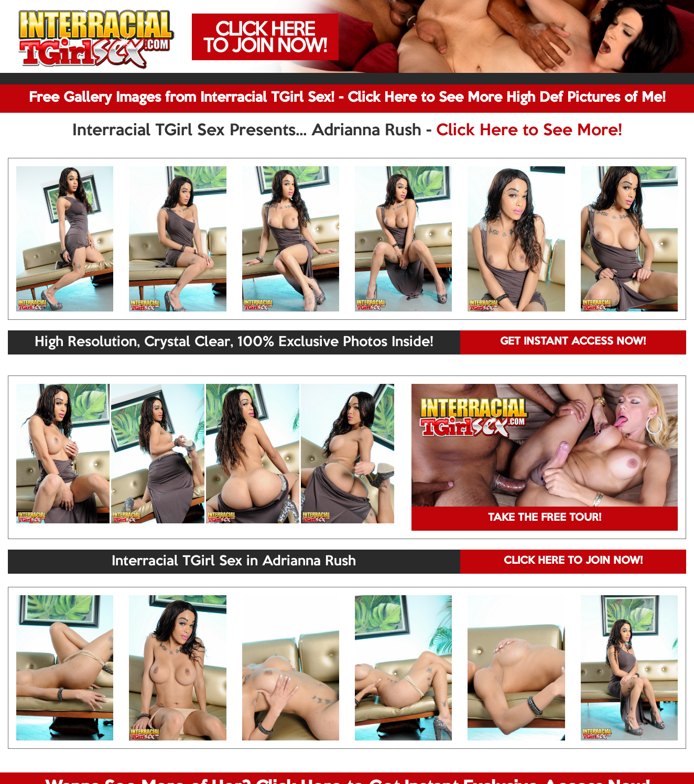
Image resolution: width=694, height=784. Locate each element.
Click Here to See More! (529, 131)
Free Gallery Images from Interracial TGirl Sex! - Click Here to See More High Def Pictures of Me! (347, 98)
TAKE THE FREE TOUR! (545, 518)
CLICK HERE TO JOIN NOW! (573, 561)
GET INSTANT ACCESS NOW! (573, 342)
